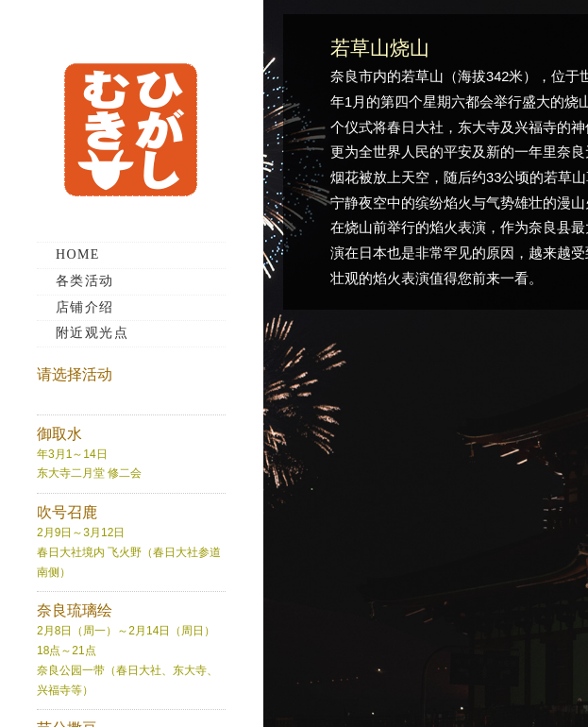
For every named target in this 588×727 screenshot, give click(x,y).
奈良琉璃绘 (75, 610)
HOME (78, 254)
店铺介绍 (85, 307)
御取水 (59, 434)
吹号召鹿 (67, 512)
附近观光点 (92, 333)
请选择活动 (75, 374)
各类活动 (85, 281)
